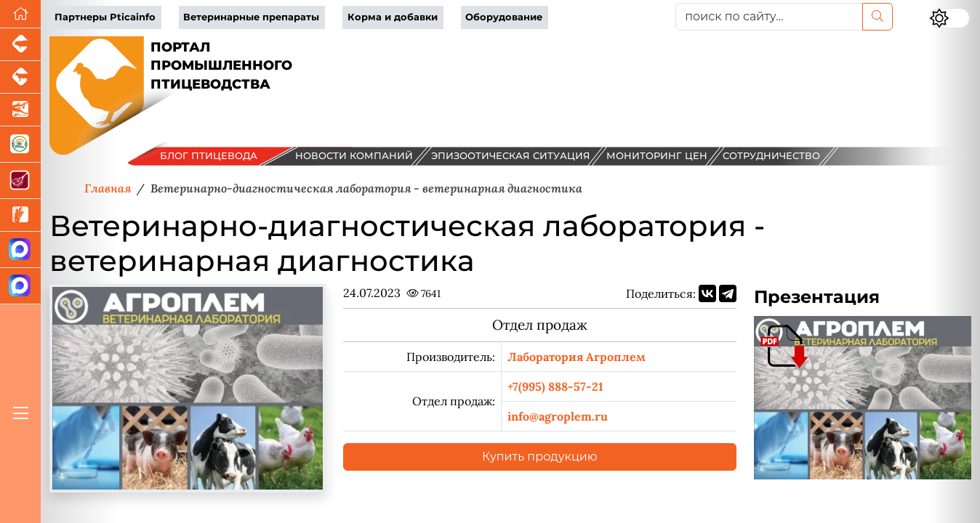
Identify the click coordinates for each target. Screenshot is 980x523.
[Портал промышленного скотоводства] (20, 77)
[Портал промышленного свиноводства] (20, 45)
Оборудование (504, 17)
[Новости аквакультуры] (20, 110)
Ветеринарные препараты (251, 17)
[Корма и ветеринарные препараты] (20, 145)
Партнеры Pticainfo (105, 17)
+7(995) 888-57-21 (555, 386)
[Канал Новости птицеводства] (20, 250)
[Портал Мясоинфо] (20, 181)
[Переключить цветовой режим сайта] (949, 18)
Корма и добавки (393, 17)
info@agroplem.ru (558, 416)
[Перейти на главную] (20, 14)
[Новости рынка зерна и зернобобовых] (20, 215)
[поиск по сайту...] (769, 17)
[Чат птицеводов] (20, 286)
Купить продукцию (540, 457)
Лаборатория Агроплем (577, 357)
